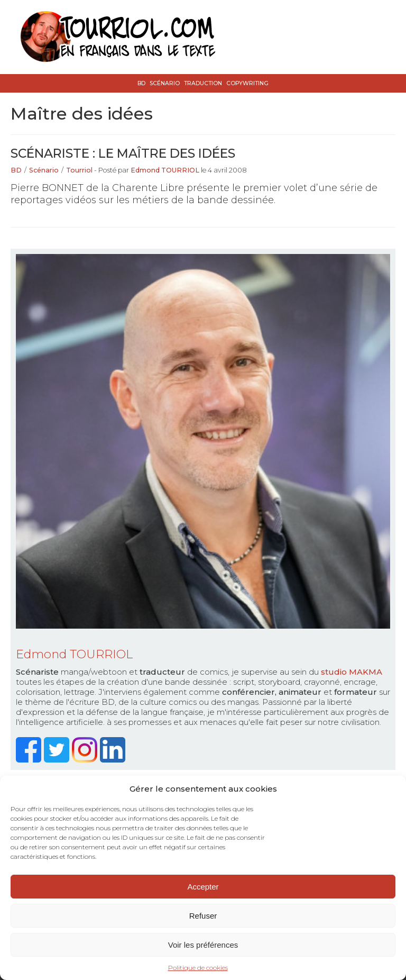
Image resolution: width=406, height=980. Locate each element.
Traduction (203, 83)
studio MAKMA (352, 672)
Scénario (165, 83)
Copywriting (247, 83)
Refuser (203, 916)
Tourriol (79, 170)
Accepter (203, 887)
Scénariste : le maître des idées (123, 153)
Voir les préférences (203, 945)
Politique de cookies (198, 968)
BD (141, 83)
